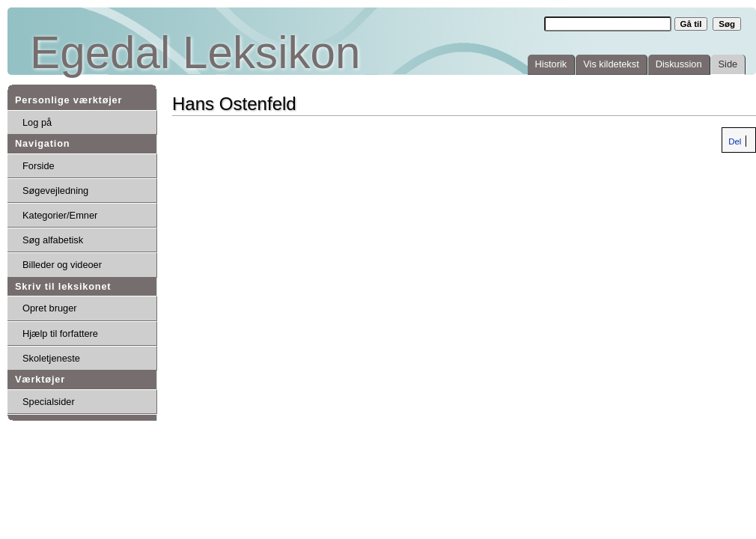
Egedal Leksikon (195, 53)
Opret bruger (50, 308)
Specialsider (49, 402)
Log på (37, 122)
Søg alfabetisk (53, 240)
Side (728, 64)
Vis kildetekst (611, 64)
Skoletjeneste (51, 358)
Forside (39, 166)
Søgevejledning (55, 191)
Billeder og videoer (62, 265)
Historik (551, 64)
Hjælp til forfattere (60, 334)
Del (734, 141)
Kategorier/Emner (60, 215)
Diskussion (679, 64)
